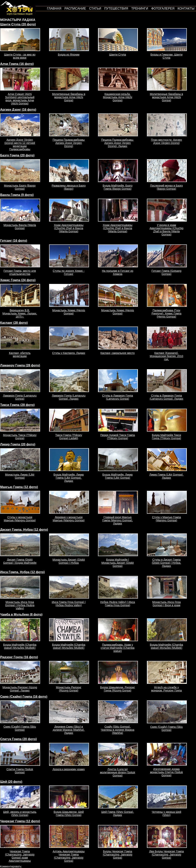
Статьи (95, 9)
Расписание (75, 9)
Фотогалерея (163, 9)
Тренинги (140, 9)
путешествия (116, 9)
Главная (54, 9)
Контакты (186, 9)
